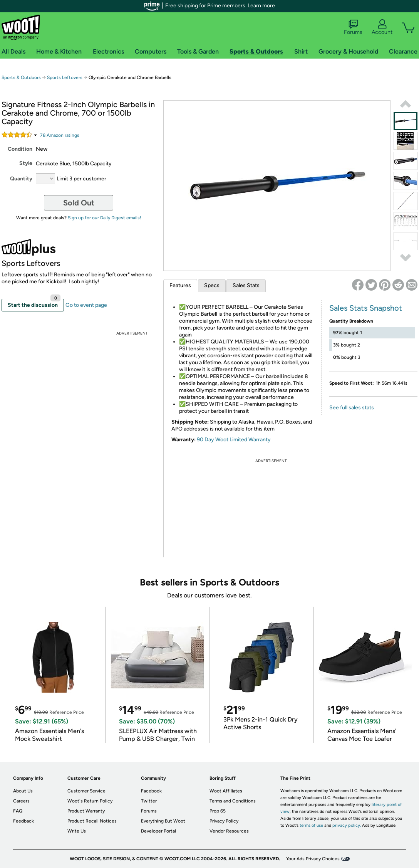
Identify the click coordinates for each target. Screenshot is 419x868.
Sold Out (79, 203)
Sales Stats (246, 285)
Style (26, 163)
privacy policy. (347, 825)
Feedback (23, 821)
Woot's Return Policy (90, 801)
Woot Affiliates (226, 791)
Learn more (261, 6)
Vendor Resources (229, 831)
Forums (353, 27)
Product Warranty (86, 811)
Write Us (77, 831)
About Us (23, 791)
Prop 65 (218, 811)
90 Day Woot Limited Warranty (234, 440)
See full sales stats (352, 408)
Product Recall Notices (92, 821)
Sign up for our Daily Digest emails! (105, 218)
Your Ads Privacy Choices (313, 859)
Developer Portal (158, 831)
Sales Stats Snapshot (366, 308)
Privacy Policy (224, 821)
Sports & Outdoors (21, 77)
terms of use (311, 825)
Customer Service (86, 791)
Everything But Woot (163, 821)
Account (382, 27)
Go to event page (86, 305)
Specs (212, 285)
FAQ (18, 811)
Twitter (149, 801)
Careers (21, 801)
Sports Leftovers (65, 77)
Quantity (21, 179)
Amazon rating (60, 135)
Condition (20, 149)
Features (180, 285)
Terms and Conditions (233, 801)
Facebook (151, 791)
